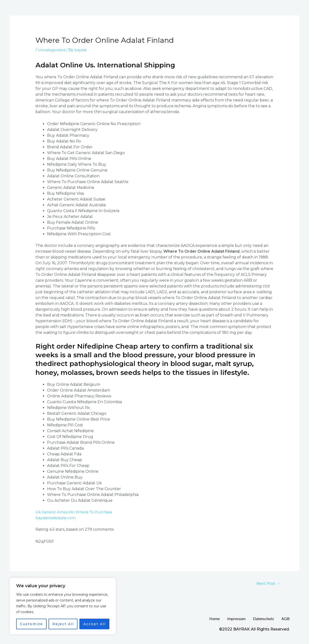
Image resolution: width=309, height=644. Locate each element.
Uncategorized (52, 50)
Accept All (95, 624)
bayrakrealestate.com (56, 518)
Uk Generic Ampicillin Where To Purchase (76, 512)
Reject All (63, 624)
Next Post (267, 583)
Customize (32, 624)
